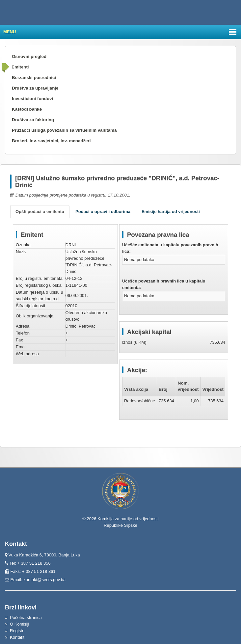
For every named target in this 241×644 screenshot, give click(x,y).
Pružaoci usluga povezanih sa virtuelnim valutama (64, 130)
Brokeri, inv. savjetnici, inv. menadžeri (51, 141)
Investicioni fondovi (32, 99)
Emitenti (20, 67)
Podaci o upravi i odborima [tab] (103, 212)
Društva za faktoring (33, 120)
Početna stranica (26, 617)
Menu (10, 32)
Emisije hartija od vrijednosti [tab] (171, 212)
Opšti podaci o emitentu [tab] (40, 212)
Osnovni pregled (29, 56)
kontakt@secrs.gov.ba (44, 580)
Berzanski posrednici (34, 78)
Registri (17, 631)
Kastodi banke (27, 109)
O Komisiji (20, 624)
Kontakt (17, 637)
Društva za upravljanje (35, 88)
